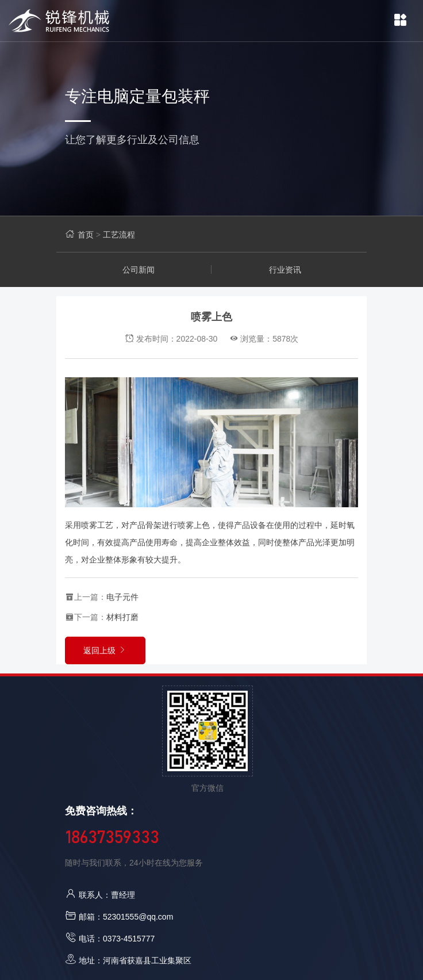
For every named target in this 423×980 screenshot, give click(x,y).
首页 (86, 235)
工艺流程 (119, 235)
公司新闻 (139, 270)
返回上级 (105, 650)
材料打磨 (122, 617)
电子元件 (122, 597)
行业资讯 (285, 270)
